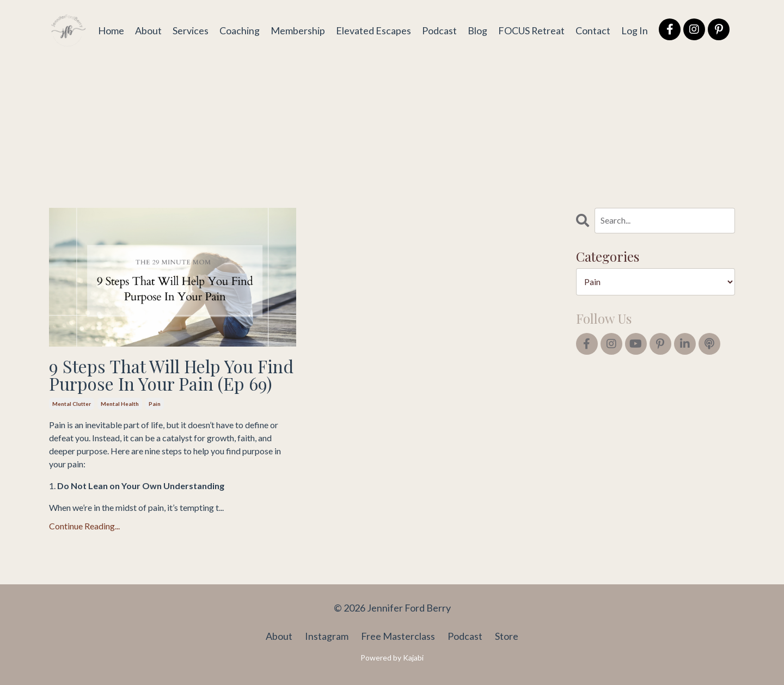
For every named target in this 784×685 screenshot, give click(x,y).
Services (190, 30)
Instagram (327, 636)
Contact (593, 30)
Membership (297, 30)
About (148, 30)
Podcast (439, 30)
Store (507, 636)
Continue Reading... (84, 526)
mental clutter (72, 404)
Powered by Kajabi (392, 658)
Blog (477, 30)
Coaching (239, 30)
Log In (635, 30)
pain (155, 404)
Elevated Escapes (373, 30)
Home (111, 30)
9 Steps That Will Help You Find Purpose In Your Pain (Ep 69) (171, 375)
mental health (120, 404)
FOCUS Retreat (531, 30)
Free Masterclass (398, 636)
